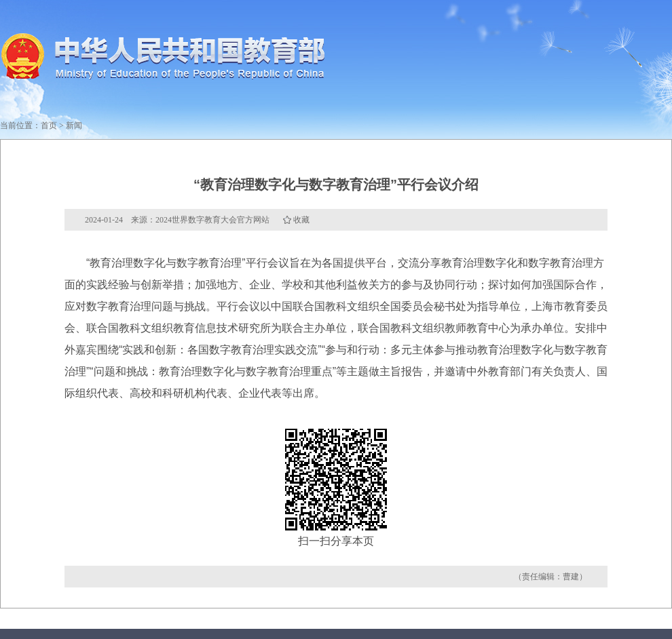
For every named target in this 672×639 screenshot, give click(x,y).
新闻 (74, 125)
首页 (49, 125)
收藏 (301, 220)
